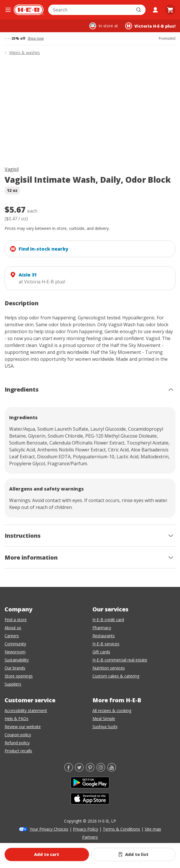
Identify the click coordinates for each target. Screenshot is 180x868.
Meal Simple (104, 719)
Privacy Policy (86, 829)
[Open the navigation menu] (8, 10)
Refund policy (17, 743)
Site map (153, 829)
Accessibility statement (26, 710)
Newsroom (15, 652)
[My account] (155, 10)
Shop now (36, 39)
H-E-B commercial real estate (120, 660)
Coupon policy (18, 735)
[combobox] (91, 10)
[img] (90, 112)
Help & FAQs (17, 719)
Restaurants (104, 636)
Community (15, 644)
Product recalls (18, 751)
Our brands (15, 668)
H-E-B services (106, 644)
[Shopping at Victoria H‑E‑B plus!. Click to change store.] (150, 26)
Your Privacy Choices (49, 829)
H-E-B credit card (108, 620)
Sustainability (17, 660)
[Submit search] (139, 10)
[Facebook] (69, 770)
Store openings (19, 676)
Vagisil (12, 169)
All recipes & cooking (112, 710)
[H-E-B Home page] (29, 10)
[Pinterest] (90, 770)
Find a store (16, 620)
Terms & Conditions (121, 829)
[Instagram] (101, 770)
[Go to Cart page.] (170, 10)
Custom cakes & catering (116, 676)
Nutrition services (109, 668)
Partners (90, 837)
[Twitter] (79, 770)
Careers (12, 636)
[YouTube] (112, 770)
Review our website (23, 727)
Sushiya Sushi (105, 727)
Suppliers (13, 684)
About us (13, 628)
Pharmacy (102, 628)
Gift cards (101, 652)
